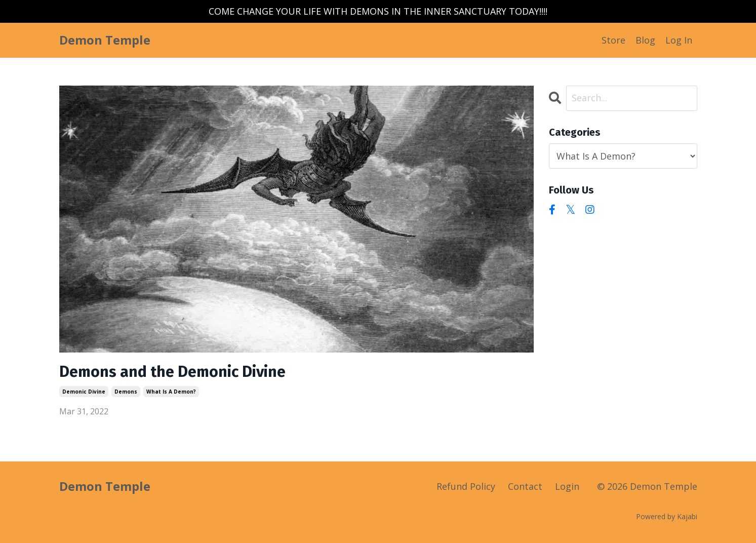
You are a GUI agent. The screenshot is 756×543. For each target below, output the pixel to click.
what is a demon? (171, 392)
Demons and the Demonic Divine (172, 372)
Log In (679, 40)
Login (567, 486)
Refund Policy (466, 486)
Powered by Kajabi (667, 516)
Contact (525, 486)
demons (126, 392)
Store (613, 40)
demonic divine (84, 392)
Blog (645, 40)
